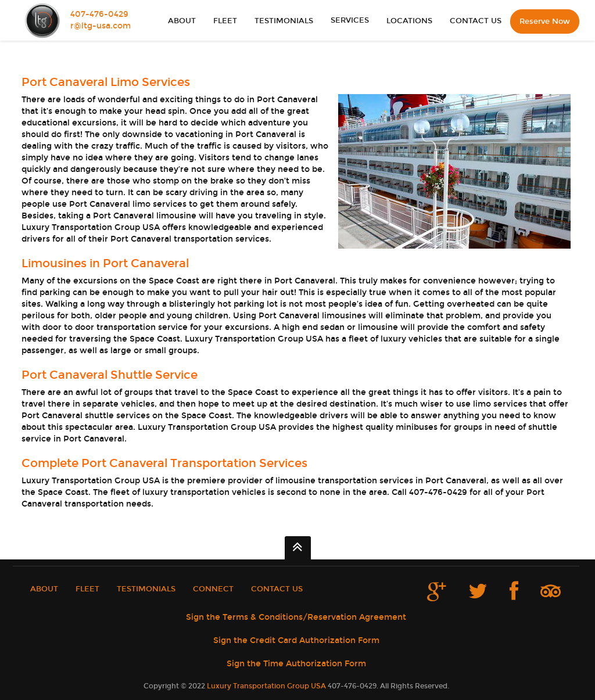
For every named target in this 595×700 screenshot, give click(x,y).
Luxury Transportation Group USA (266, 686)
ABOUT (182, 21)
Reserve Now (545, 21)
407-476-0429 (99, 14)
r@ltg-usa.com (101, 26)
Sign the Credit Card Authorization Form (296, 640)
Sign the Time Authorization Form (296, 664)
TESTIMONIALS (284, 21)
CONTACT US (476, 21)
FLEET (225, 21)
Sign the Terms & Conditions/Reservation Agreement (296, 617)
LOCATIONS (409, 21)
